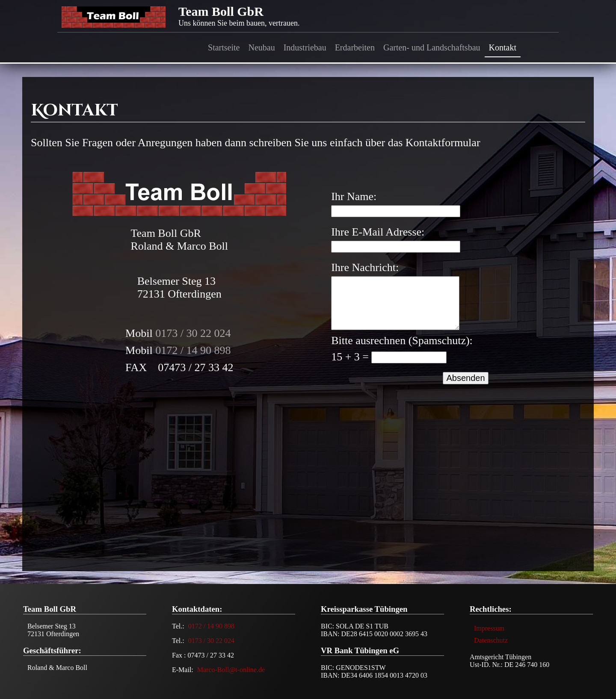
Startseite (224, 47)
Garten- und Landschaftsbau (432, 47)
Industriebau (305, 47)
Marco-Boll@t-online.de (231, 670)
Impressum (489, 628)
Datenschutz (491, 640)
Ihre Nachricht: (365, 267)
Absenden (465, 378)
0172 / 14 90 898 (193, 350)
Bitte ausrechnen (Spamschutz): (402, 341)
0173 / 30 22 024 (193, 333)
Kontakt (503, 47)
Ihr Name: (354, 196)
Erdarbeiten (355, 47)
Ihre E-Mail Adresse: (378, 232)
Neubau (261, 47)
